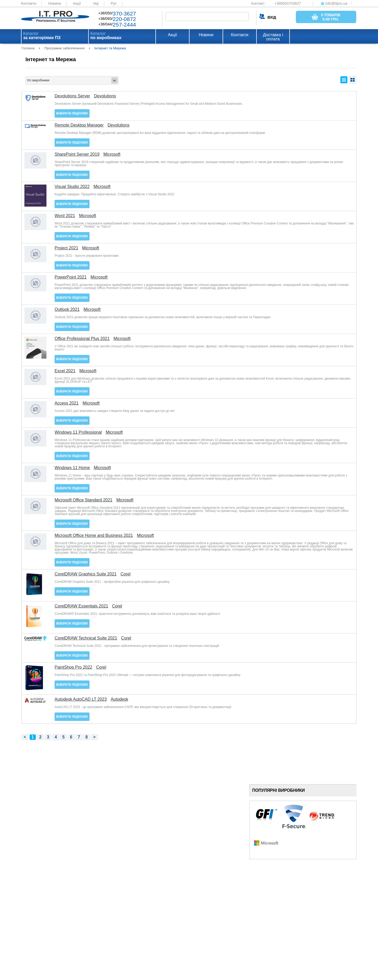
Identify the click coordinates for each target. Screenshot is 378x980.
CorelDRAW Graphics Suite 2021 (86, 574)
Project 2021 (66, 248)
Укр (96, 3)
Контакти (29, 3)
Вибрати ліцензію (72, 113)
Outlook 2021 (67, 310)
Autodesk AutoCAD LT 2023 (81, 699)
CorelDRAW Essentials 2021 (81, 606)
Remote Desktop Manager (79, 125)
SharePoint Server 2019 (77, 154)
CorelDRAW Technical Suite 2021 (86, 638)
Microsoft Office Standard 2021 (83, 500)
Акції (77, 3)
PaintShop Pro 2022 (73, 667)
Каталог (42, 36)
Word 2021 (65, 216)
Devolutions (105, 96)
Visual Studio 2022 (72, 187)
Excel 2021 (65, 371)
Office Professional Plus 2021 (82, 339)
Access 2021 (67, 403)
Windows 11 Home (72, 468)
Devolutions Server (72, 96)
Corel (125, 574)
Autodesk (120, 699)
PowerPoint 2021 (71, 277)
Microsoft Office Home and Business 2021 (94, 536)
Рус (114, 3)
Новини (55, 3)
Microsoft (112, 154)
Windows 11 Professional (78, 432)
